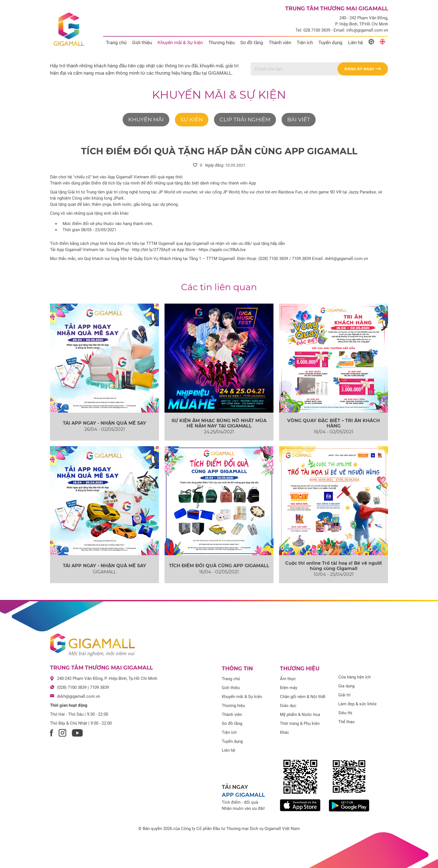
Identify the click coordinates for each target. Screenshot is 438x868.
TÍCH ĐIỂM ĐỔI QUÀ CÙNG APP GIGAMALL (219, 566)
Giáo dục (288, 706)
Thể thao (347, 722)
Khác (285, 732)
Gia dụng (346, 686)
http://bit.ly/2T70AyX (151, 250)
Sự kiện (192, 120)
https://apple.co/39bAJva (222, 250)
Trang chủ (116, 42)
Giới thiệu (142, 42)
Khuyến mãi (146, 120)
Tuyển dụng (330, 42)
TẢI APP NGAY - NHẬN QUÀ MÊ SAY (104, 423)
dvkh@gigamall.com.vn (78, 696)
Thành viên (280, 42)
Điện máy (289, 688)
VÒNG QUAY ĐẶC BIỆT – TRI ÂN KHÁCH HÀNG (334, 423)
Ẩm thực (288, 679)
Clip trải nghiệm (245, 120)
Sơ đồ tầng (252, 42)
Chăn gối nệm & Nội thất (303, 697)
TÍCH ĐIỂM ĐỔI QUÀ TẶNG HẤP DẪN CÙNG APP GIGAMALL (219, 151)
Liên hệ (355, 42)
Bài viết (299, 120)
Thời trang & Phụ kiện (300, 723)
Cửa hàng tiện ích (354, 677)
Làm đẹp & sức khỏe (357, 704)
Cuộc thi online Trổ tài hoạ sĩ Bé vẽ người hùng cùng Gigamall (334, 566)
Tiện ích (305, 42)
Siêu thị (345, 713)
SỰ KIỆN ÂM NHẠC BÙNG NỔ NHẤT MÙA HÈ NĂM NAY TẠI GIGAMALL (219, 423)
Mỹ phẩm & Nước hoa (300, 715)
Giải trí (344, 695)
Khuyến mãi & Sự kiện (180, 42)
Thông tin (237, 669)
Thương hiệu (222, 42)
